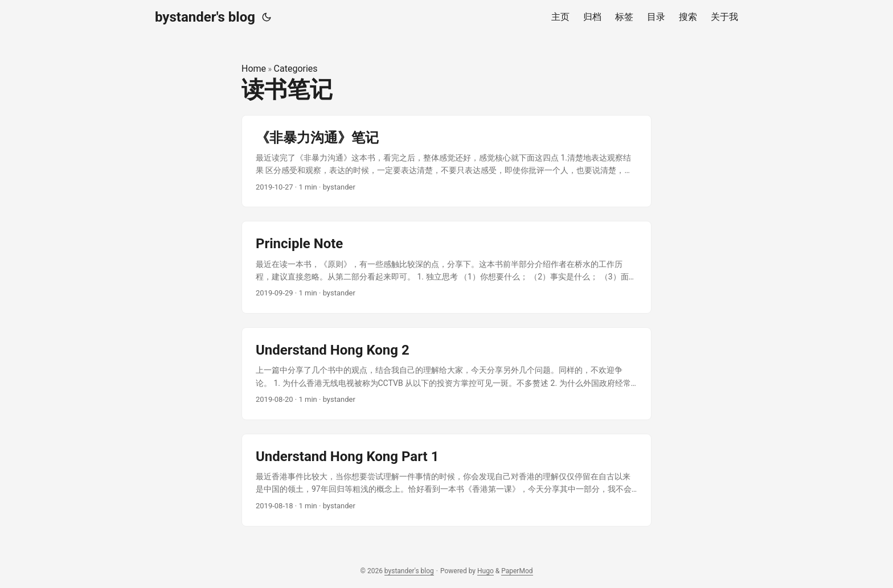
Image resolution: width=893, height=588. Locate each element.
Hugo (486, 571)
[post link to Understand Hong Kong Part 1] (446, 480)
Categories (296, 69)
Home (254, 69)
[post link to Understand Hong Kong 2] (446, 374)
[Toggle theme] (267, 17)
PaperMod (517, 571)
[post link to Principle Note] (446, 267)
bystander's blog (205, 17)
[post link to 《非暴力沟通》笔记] (446, 161)
